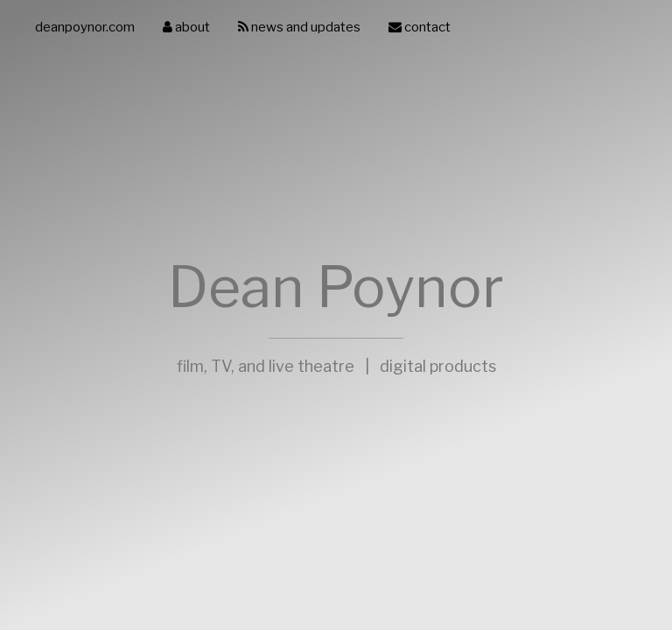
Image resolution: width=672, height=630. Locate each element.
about (186, 27)
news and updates (299, 27)
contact (420, 27)
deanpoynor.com (85, 27)
